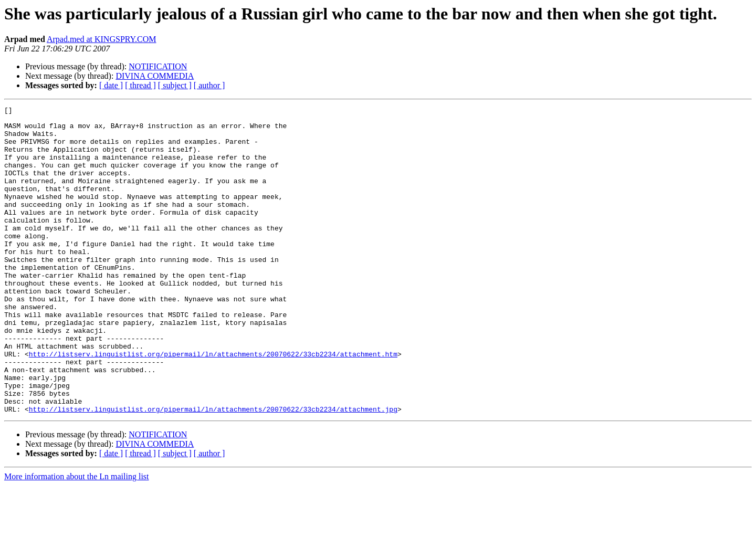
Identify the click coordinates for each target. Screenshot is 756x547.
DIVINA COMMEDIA (155, 76)
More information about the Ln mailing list (77, 538)
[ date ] (111, 85)
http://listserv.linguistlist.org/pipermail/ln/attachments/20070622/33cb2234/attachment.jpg (213, 470)
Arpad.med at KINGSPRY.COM (102, 39)
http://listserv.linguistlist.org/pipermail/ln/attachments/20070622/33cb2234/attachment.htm (213, 404)
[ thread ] (140, 85)
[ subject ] (175, 85)
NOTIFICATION (158, 66)
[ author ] (209, 85)
